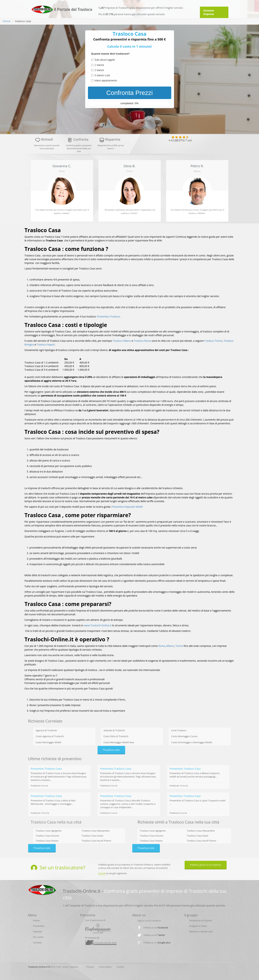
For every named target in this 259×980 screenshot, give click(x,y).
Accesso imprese (209, 12)
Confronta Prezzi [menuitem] (129, 93)
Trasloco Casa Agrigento (49, 831)
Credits (120, 967)
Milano (170, 646)
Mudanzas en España (201, 920)
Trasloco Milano (122, 341)
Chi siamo (38, 937)
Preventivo (39, 926)
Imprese (38, 931)
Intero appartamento (106, 80)
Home (6, 21)
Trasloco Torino (213, 341)
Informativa (105, 967)
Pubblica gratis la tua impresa (206, 865)
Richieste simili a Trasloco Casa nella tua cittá (178, 822)
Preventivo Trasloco (108, 316)
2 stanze (99, 70)
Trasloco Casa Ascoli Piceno (96, 841)
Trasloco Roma (142, 341)
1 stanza (99, 65)
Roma (162, 646)
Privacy (90, 967)
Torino (179, 646)
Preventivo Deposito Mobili (127, 507)
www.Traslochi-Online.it (98, 625)
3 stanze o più (102, 75)
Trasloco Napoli (46, 344)
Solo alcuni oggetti (105, 60)
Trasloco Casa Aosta (92, 836)
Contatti (37, 943)
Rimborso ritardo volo (201, 931)
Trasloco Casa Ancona (48, 836)
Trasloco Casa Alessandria (96, 831)
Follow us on (156, 928)
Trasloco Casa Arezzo (47, 841)
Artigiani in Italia (198, 926)
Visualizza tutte (111, 750)
